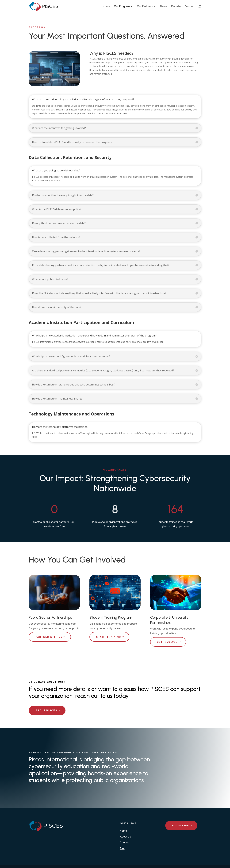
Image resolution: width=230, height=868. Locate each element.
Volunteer (181, 825)
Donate (176, 7)
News (163, 7)
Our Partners (145, 7)
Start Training (109, 637)
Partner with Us (49, 637)
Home (106, 7)
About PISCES (46, 710)
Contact (190, 7)
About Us (125, 837)
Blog (123, 848)
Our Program (122, 7)
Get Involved (167, 642)
